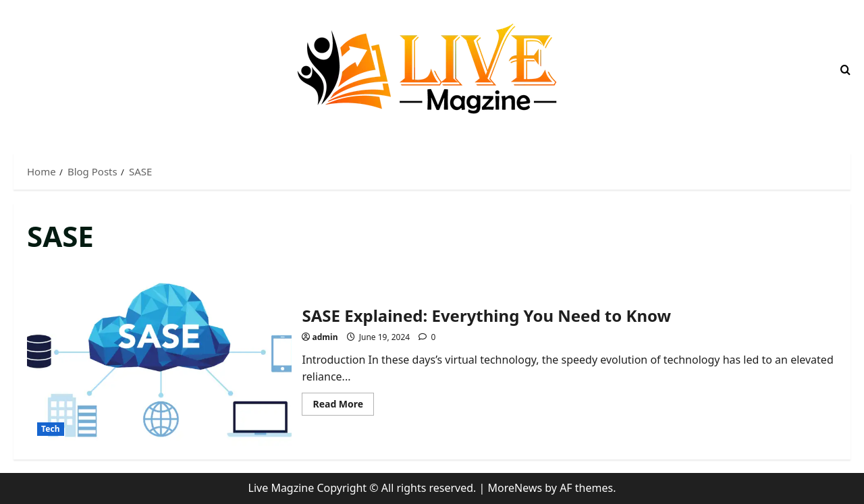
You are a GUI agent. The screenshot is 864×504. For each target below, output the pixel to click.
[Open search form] (845, 70)
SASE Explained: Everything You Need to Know (159, 358)
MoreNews (515, 488)
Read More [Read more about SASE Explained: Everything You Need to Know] (343, 406)
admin (325, 337)
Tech (51, 429)
